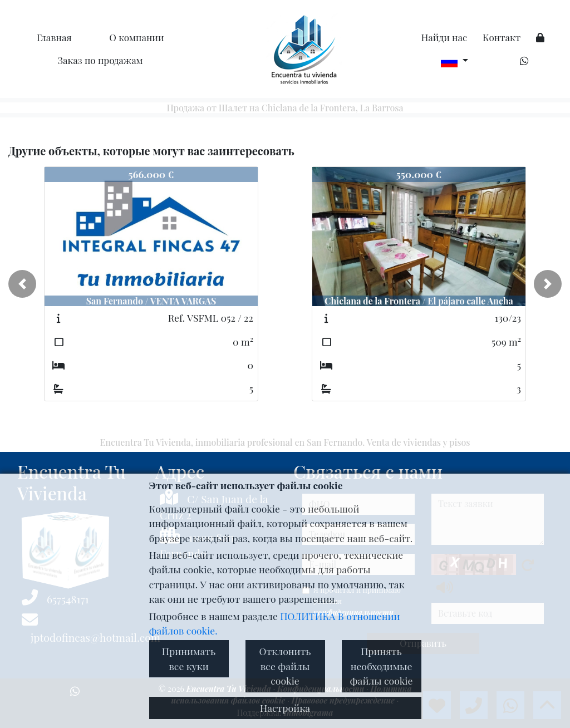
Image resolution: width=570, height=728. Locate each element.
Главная (54, 37)
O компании (136, 37)
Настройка (285, 708)
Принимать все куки (189, 658)
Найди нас (444, 37)
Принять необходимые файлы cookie (382, 666)
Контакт (502, 37)
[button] (22, 284)
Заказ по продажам (100, 60)
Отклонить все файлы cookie (285, 666)
